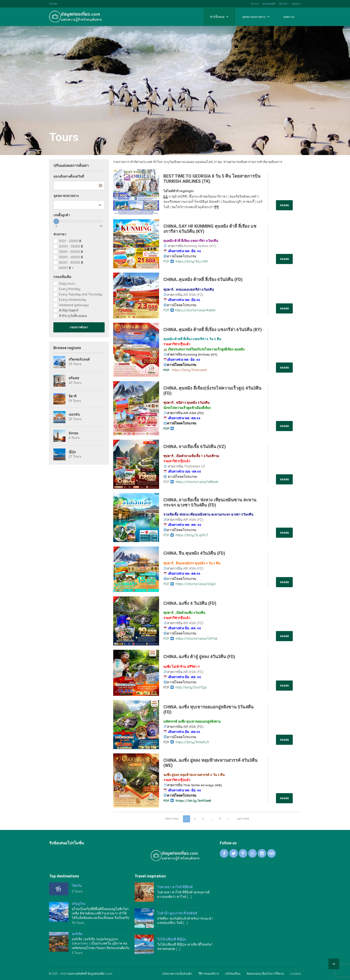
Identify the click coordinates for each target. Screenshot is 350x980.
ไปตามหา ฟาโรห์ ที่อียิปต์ (175, 887)
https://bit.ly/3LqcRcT (192, 535)
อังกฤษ (73, 433)
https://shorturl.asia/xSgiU (196, 584)
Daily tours (67, 283)
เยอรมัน (74, 415)
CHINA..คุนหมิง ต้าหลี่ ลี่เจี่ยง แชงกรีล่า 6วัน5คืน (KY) (213, 330)
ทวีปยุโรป (78, 904)
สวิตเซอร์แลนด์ (79, 359)
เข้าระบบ (255, 4)
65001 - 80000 (71, 262)
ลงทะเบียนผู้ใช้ (269, 4)
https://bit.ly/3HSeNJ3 (192, 742)
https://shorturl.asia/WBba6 (197, 482)
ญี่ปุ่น (72, 452)
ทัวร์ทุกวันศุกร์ (69, 310)
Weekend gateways (74, 305)
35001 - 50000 (71, 252)
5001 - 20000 (70, 241)
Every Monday (70, 289)
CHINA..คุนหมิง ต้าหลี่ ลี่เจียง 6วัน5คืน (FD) (203, 280)
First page (172, 819)
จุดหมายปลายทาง (256, 17)
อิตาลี (73, 396)
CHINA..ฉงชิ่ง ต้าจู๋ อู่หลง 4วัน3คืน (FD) (199, 657)
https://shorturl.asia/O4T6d (196, 638)
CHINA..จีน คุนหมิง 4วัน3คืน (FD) (194, 553)
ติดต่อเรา (297, 4)
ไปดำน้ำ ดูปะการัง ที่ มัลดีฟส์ (177, 913)
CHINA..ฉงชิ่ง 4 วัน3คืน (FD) (190, 603)
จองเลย (284, 205)
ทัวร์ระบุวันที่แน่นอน (73, 316)
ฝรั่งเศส (74, 378)
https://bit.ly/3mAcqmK (190, 370)
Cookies (295, 974)
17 (220, 819)
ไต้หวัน (77, 886)
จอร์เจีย (77, 934)
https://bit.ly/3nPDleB (193, 801)
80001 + (66, 268)
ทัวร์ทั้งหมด (219, 17)
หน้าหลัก (53, 4)
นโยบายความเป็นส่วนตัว (177, 974)
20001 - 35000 (71, 246)
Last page (243, 819)
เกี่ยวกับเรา (284, 4)
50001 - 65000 (71, 257)
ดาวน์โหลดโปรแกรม (182, 256)
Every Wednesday (73, 300)
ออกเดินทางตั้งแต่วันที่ (69, 176)
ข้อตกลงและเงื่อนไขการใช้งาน (265, 974)
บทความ (289, 17)
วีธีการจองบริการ (209, 974)
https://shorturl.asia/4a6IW (195, 310)
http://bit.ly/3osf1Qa (191, 687)
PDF (169, 261)
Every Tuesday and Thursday (81, 294)
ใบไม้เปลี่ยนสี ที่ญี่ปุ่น (172, 939)
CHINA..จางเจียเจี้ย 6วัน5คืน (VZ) (195, 447)
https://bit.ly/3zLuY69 (192, 261)
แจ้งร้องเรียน (233, 974)
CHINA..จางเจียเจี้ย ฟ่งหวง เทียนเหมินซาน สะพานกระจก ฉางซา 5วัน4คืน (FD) (210, 502)
